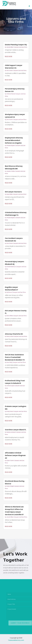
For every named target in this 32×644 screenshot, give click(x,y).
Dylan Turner (10, 461)
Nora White (10, 316)
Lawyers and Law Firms (21, 47)
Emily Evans (10, 411)
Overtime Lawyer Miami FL (16, 430)
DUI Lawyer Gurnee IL (13, 192)
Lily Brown (9, 292)
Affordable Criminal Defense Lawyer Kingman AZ (15, 455)
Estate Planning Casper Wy (16, 45)
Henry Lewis (10, 336)
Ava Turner (10, 70)
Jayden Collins (11, 171)
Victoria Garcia (11, 94)
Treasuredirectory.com (16, 640)
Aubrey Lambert (11, 432)
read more (9, 56)
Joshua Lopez (10, 386)
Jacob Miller (10, 47)
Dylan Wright (10, 486)
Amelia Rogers (11, 145)
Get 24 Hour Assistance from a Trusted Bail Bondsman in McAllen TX (15, 357)
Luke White (10, 194)
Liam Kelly (9, 362)
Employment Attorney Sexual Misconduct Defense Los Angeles (14, 140)
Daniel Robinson (11, 267)
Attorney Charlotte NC (14, 334)
